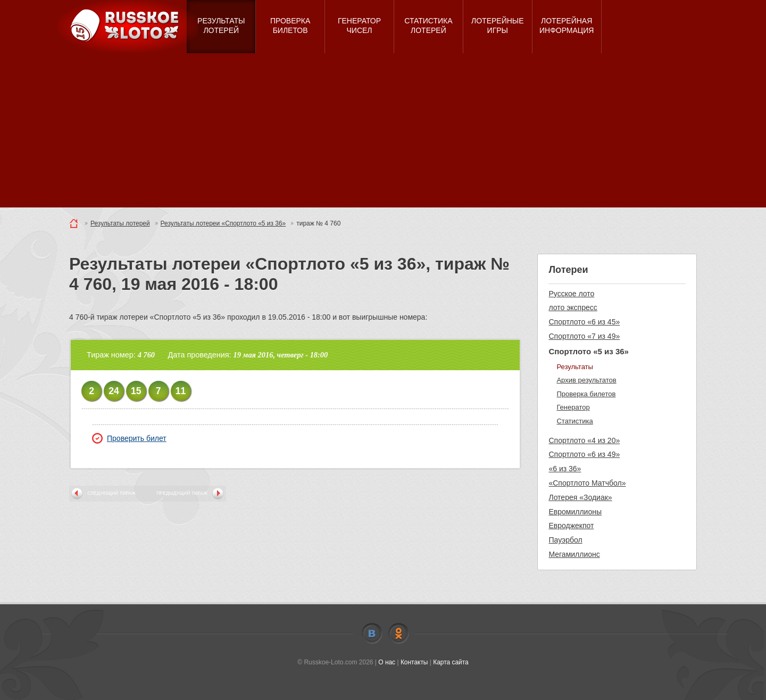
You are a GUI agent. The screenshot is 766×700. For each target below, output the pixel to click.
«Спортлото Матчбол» (587, 483)
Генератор (573, 407)
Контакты (414, 662)
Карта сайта (451, 662)
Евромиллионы (575, 512)
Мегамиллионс (574, 554)
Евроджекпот (571, 526)
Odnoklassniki (398, 634)
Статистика (574, 421)
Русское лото (571, 294)
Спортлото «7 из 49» (584, 336)
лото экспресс (573, 307)
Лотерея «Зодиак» (580, 497)
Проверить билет (129, 438)
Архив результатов (586, 380)
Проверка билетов (586, 394)
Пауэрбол (565, 540)
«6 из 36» (565, 469)
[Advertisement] (383, 133)
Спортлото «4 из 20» (584, 440)
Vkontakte (372, 634)
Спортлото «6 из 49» (584, 454)
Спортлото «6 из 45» (584, 322)
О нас (387, 662)
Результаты (574, 367)
